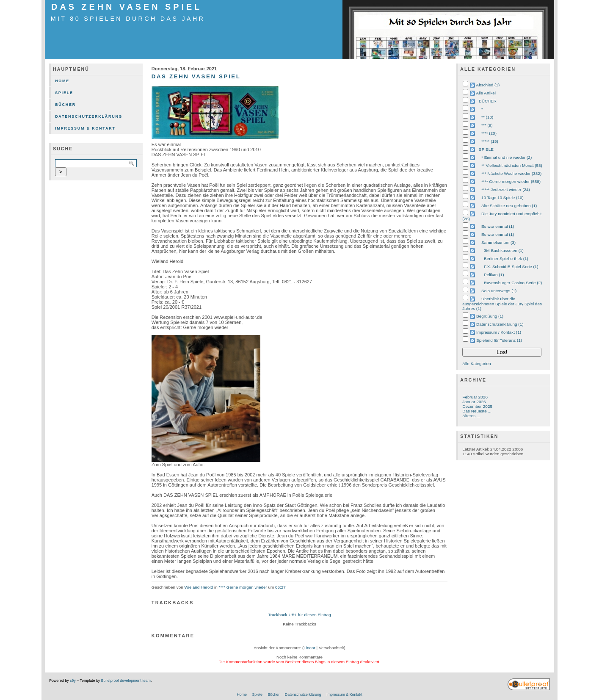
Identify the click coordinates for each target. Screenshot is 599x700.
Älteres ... (471, 416)
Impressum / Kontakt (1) (499, 332)
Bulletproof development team (126, 681)
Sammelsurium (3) (498, 242)
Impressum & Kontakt (85, 128)
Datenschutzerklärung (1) (500, 324)
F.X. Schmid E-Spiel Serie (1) (511, 267)
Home (62, 81)
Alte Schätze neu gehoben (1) (509, 206)
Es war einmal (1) (498, 226)
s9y (73, 681)
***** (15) (490, 141)
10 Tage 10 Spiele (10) (502, 198)
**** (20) (489, 133)
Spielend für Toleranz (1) (499, 340)
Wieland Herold (199, 587)
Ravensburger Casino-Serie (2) (513, 283)
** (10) (487, 117)
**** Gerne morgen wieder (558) (511, 181)
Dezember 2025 (477, 406)
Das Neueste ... (477, 411)
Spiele (64, 93)
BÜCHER (488, 101)
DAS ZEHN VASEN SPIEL (127, 7)
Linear (309, 648)
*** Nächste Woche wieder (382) (511, 173)
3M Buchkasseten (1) (504, 250)
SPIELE (486, 149)
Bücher (65, 105)
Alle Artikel (486, 93)
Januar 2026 (474, 402)
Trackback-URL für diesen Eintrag (299, 615)
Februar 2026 (475, 397)
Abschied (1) (488, 85)
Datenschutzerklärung (89, 116)
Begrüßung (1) (490, 316)
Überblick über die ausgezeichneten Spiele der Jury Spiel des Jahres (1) (502, 304)
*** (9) (487, 125)
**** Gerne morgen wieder (243, 587)
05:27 (280, 587)
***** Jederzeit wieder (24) (506, 190)
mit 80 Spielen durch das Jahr (128, 19)
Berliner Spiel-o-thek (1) (506, 259)
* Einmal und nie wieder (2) (507, 157)
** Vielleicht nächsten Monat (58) (512, 165)
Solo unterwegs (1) (499, 291)
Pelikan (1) (494, 275)
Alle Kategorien (476, 364)
